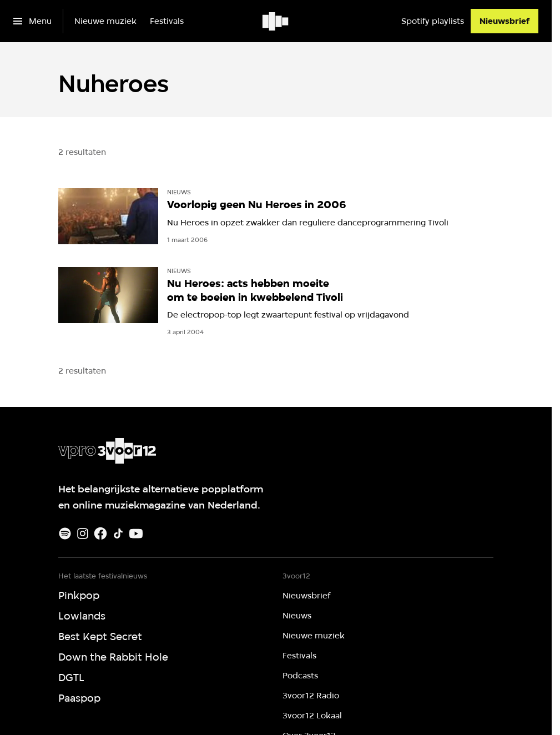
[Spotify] (65, 533)
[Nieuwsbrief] (504, 21)
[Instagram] (83, 533)
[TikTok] (118, 533)
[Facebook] (100, 533)
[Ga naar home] (276, 21)
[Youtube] (136, 533)
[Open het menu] (32, 21)
